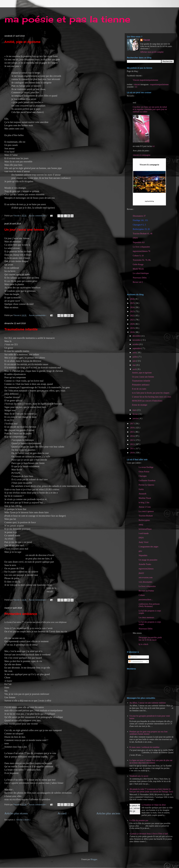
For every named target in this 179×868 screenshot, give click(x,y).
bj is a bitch (143, 644)
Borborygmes (144, 520)
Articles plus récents (16, 813)
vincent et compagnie (142, 155)
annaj (141, 525)
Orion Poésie (144, 472)
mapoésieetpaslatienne (159, 84)
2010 (132, 453)
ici (136, 87)
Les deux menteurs (146, 618)
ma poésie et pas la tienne (67, 19)
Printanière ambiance (21, 614)
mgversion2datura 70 (142, 251)
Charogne (143, 476)
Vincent (147, 40)
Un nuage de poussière (148, 560)
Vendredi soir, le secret (139, 776)
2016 (132, 428)
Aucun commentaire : (38, 216)
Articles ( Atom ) (23, 820)
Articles (133, 657)
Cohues (142, 595)
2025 (132, 303)
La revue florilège (146, 467)
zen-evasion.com (146, 578)
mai (134, 365)
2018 (132, 332)
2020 (132, 324)
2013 (132, 440)
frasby (141, 489)
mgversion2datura (146, 569)
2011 (132, 449)
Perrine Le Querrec (147, 485)
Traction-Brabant (146, 516)
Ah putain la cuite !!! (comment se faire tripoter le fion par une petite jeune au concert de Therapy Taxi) (151, 790)
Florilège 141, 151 (140, 220)
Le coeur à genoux (146, 511)
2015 (132, 432)
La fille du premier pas (139, 820)
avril (135, 369)
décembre (137, 336)
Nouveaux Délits (146, 629)
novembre (137, 340)
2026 (132, 299)
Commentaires (136, 661)
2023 (132, 312)
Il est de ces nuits (139, 389)
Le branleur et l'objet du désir (154, 805)
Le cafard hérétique (141, 273)
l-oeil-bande (144, 533)
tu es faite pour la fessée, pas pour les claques (151, 393)
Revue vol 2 (138, 282)
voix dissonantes (145, 582)
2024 (132, 307)
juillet (135, 357)
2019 (132, 328)
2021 (132, 320)
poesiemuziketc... (146, 600)
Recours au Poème (146, 591)
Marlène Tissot (145, 498)
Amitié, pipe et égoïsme (22, 42)
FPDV (135, 238)
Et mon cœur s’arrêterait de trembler (145, 747)
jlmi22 (141, 573)
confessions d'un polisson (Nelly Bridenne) (149, 605)
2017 (132, 424)
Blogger (94, 859)
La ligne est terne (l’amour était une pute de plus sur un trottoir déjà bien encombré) (151, 762)
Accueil (62, 813)
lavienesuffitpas (145, 529)
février (135, 414)
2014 (132, 436)
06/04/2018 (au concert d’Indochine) (147, 401)
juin (134, 361)
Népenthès (143, 555)
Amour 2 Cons (145, 507)
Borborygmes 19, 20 (141, 229)
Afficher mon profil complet (152, 52)
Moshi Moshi (138, 269)
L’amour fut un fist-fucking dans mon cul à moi (152, 397)
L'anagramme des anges (148, 547)
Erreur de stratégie (140, 405)
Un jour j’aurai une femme (24, 230)
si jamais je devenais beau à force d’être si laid (149, 834)
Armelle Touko (145, 564)
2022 (132, 316)
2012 (132, 444)
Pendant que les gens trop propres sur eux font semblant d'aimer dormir (149, 733)
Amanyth (142, 494)
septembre (137, 348)
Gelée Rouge (138, 264)
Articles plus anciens (108, 813)
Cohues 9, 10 (138, 256)
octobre (136, 344)
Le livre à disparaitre (141, 247)
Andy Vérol (143, 542)
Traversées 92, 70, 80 (142, 260)
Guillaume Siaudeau (147, 480)
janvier (136, 418)
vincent (137, 84)
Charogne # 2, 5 (139, 225)
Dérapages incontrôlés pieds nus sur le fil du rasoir (150, 639)
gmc (140, 551)
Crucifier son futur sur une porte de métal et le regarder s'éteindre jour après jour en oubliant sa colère (150, 109)
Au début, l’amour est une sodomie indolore (148, 703)
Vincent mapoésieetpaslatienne (145, 80)
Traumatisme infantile (21, 329)
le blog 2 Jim (144, 503)
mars (135, 410)
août (135, 353)
